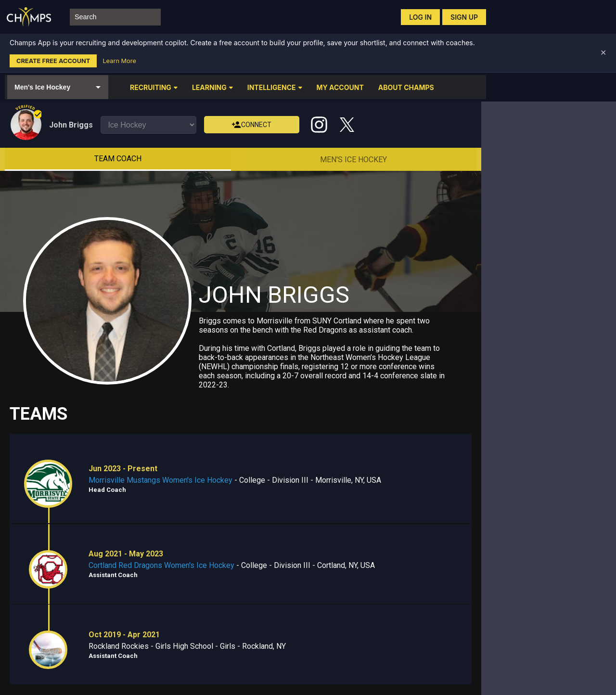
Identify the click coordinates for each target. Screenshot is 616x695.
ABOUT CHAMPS (406, 87)
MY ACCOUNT (340, 87)
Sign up (464, 17)
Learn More (119, 61)
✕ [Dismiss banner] (603, 53)
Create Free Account (53, 61)
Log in (420, 17)
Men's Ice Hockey (353, 160)
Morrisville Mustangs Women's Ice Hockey (160, 480)
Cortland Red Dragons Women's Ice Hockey (161, 565)
